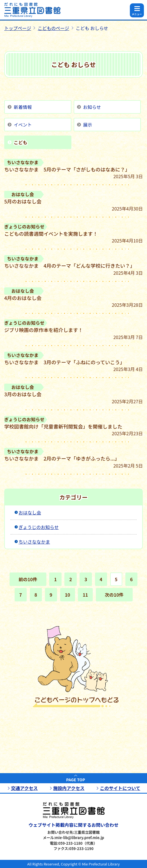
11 (85, 595)
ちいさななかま (34, 542)
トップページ (18, 28)
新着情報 (23, 107)
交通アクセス (24, 788)
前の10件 (28, 579)
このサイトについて (120, 788)
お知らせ (92, 107)
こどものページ (53, 28)
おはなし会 (30, 512)
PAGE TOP (75, 780)
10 (68, 595)
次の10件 (114, 595)
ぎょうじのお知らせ (39, 527)
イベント (23, 125)
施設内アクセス (69, 788)
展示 (88, 125)
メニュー (137, 14)
